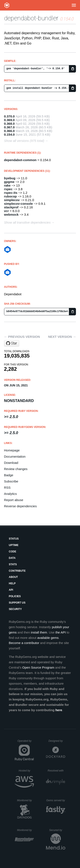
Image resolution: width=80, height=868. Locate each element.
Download (11, 463)
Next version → (62, 337)
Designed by (57, 741)
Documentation (15, 456)
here (59, 710)
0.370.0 (9, 116)
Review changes (16, 469)
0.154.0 (9, 134)
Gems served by (56, 800)
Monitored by (26, 800)
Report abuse (14, 500)
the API (61, 632)
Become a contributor (24, 643)
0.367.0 (9, 127)
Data (12, 558)
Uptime (14, 545)
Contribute (17, 571)
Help (12, 583)
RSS (7, 487)
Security (15, 609)
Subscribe (11, 481)
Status (14, 539)
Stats (13, 564)
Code (12, 552)
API (11, 590)
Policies (15, 596)
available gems (48, 638)
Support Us (17, 603)
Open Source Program (38, 667)
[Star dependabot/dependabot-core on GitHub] (12, 343)
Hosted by (26, 771)
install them (39, 632)
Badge (9, 475)
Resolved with (56, 771)
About (13, 577)
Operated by (26, 742)
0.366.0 (9, 131)
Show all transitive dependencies (27, 222)
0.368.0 (9, 124)
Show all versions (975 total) (24, 141)
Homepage (12, 450)
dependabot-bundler (31, 18)
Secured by (57, 830)
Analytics (10, 494)
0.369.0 (9, 120)
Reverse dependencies (20, 506)
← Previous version (22, 337)
